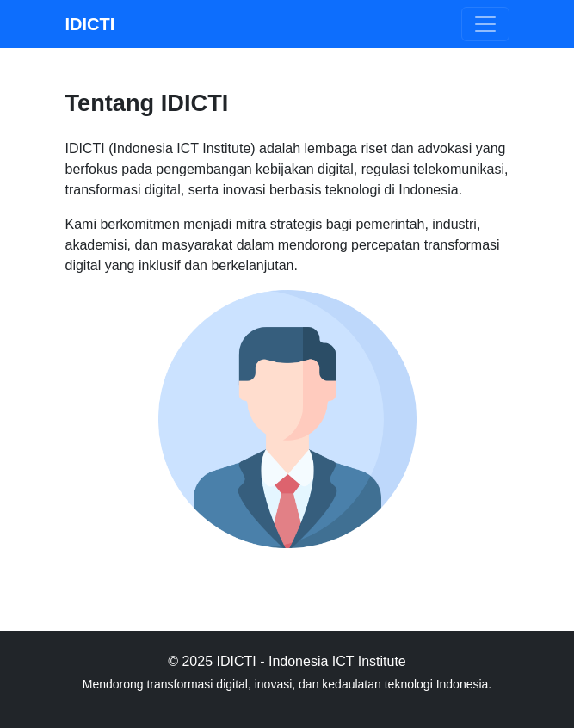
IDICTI (90, 24)
